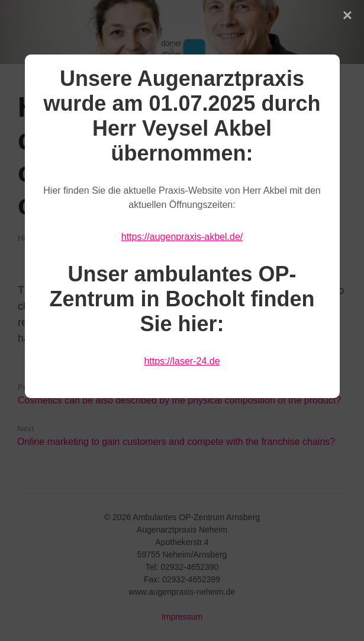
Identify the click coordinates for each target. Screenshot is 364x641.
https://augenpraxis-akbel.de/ (182, 237)
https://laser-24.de (182, 361)
